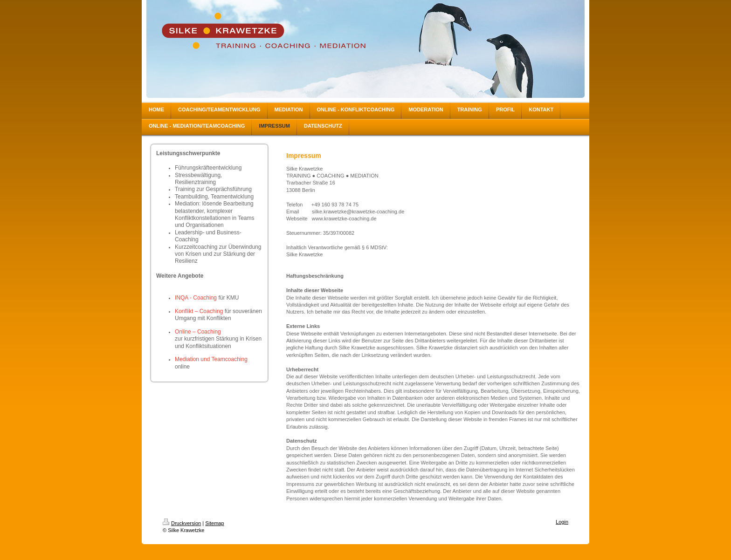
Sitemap (214, 523)
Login (562, 522)
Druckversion (182, 523)
